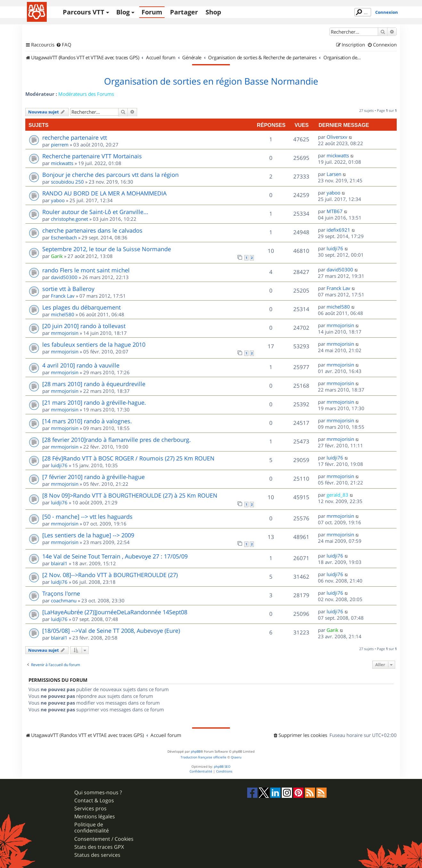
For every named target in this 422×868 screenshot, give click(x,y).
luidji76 (335, 248)
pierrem (60, 145)
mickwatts (62, 163)
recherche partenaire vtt (75, 137)
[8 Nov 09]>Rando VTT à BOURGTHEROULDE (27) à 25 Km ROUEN (130, 495)
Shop (213, 12)
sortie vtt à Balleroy (68, 289)
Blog (123, 12)
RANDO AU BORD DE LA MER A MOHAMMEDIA (104, 193)
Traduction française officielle (203, 757)
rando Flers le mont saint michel (86, 270)
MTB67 (335, 211)
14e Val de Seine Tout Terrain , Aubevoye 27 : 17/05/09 (115, 556)
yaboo (58, 200)
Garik (57, 256)
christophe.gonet (69, 219)
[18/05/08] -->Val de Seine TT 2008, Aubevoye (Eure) (111, 631)
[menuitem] (64, 45)
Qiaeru (236, 757)
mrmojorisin (65, 333)
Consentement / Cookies (104, 839)
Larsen (334, 174)
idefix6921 (338, 230)
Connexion (387, 12)
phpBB (196, 752)
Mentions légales (95, 817)
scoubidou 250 (67, 182)
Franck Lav (63, 296)
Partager (184, 12)
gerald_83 (337, 495)
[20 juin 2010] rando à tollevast (84, 326)
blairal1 (59, 563)
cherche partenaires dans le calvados (92, 230)
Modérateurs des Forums (86, 94)
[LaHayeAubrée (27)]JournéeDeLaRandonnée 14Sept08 (115, 612)
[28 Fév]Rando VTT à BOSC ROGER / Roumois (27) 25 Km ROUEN (128, 458)
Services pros (90, 809)
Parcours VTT (84, 12)
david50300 (64, 277)
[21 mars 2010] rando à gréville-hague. (94, 402)
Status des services (97, 855)
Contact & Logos (94, 801)
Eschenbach (64, 237)
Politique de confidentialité (92, 828)
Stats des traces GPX (99, 847)
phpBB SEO (222, 767)
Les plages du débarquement (81, 307)
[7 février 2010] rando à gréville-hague (93, 477)
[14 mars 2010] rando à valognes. (87, 421)
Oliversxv (337, 137)
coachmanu (64, 600)
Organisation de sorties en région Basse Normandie (211, 81)
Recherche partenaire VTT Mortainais (92, 156)
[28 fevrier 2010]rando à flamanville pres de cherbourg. (117, 440)
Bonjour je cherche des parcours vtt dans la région (110, 175)
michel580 (63, 314)
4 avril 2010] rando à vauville (81, 365)
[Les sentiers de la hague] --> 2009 (88, 535)
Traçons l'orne (61, 593)
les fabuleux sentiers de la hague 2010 (94, 344)
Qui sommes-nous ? (98, 793)
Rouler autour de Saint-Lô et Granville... (95, 212)
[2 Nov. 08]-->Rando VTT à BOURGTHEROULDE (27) (110, 575)
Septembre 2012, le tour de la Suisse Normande (107, 249)
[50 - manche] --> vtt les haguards (87, 517)
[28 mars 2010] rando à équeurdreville (94, 384)
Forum (152, 12)
